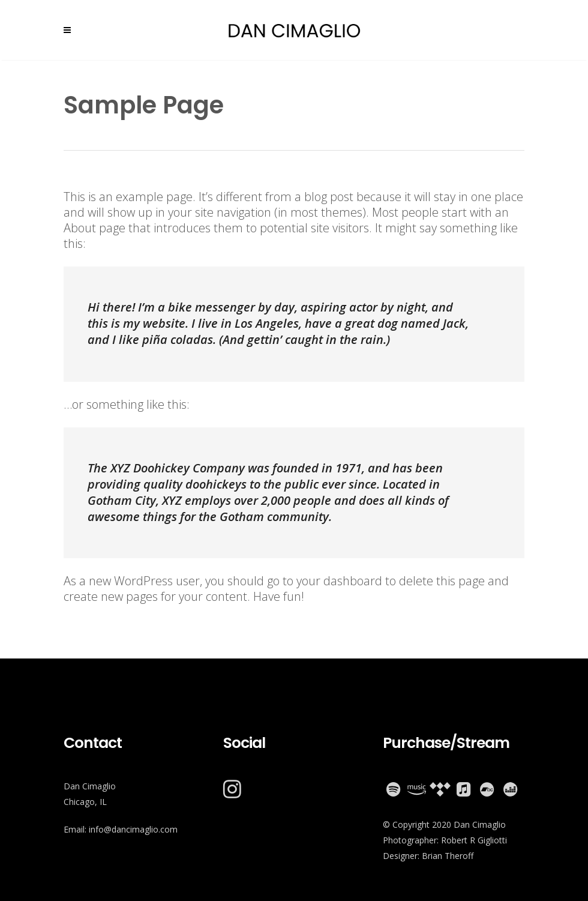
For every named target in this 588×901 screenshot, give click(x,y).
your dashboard (339, 581)
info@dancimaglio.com (133, 829)
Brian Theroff (448, 856)
